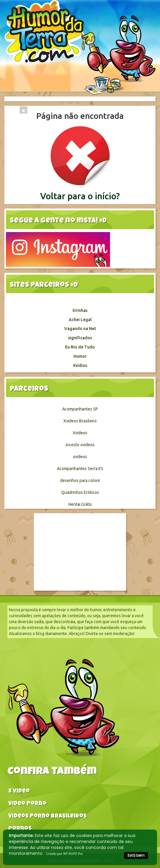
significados (80, 338)
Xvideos (80, 433)
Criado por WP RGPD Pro (64, 854)
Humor (80, 356)
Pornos (20, 829)
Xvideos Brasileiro (80, 421)
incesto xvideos (80, 445)
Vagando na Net (80, 329)
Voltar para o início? (80, 196)
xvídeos (80, 457)
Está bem (136, 855)
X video (19, 792)
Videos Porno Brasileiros (47, 817)
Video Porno (27, 804)
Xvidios (80, 365)
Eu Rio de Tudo (80, 347)
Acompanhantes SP (80, 409)
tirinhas (80, 310)
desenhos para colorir (80, 480)
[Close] (23, 110)
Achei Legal (80, 320)
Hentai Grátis (80, 504)
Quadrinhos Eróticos (80, 492)
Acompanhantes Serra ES (80, 469)
